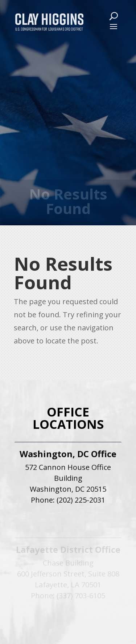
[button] (114, 26)
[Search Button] (114, 16)
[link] (49, 22)
